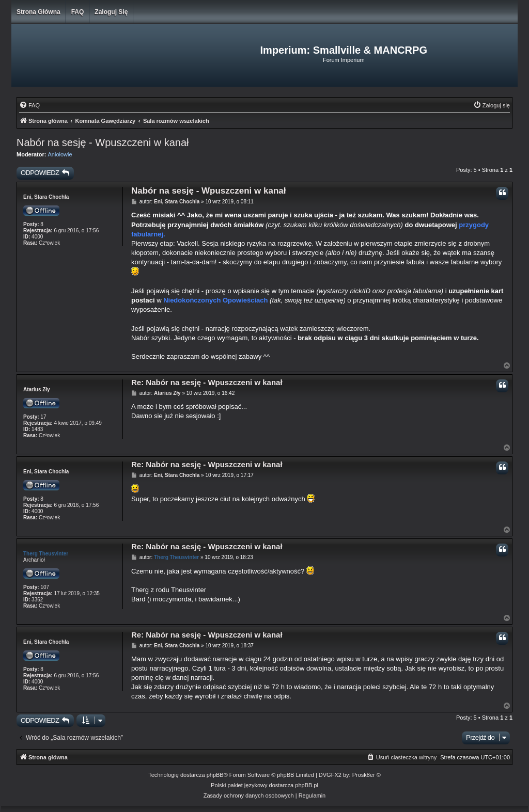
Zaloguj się (111, 12)
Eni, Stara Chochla (46, 197)
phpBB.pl (307, 785)
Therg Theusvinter (46, 554)
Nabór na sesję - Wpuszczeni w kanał (103, 142)
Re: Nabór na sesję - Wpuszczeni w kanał (207, 382)
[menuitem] (29, 105)
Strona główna (38, 12)
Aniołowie (60, 154)
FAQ (78, 12)
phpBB (215, 775)
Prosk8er (364, 775)
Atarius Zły (37, 389)
